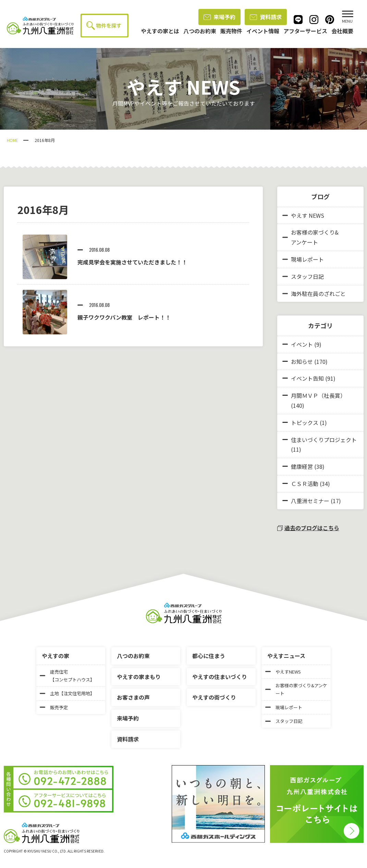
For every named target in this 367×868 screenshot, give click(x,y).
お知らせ (302, 361)
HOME (13, 140)
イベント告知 (307, 378)
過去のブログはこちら (308, 528)
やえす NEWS (303, 215)
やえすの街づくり (214, 697)
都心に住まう (209, 656)
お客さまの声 (133, 697)
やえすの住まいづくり (220, 677)
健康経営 (302, 466)
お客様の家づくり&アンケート (310, 237)
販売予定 (54, 707)
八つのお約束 (133, 656)
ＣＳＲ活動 (305, 484)
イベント (302, 344)
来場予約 (219, 17)
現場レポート (303, 259)
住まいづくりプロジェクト (324, 440)
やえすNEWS (283, 672)
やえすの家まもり (139, 677)
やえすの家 (56, 656)
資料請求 (266, 17)
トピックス (305, 423)
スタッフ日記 (303, 276)
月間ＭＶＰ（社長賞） (318, 395)
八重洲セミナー (310, 501)
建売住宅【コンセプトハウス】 (67, 676)
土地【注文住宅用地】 (67, 693)
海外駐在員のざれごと (314, 294)
